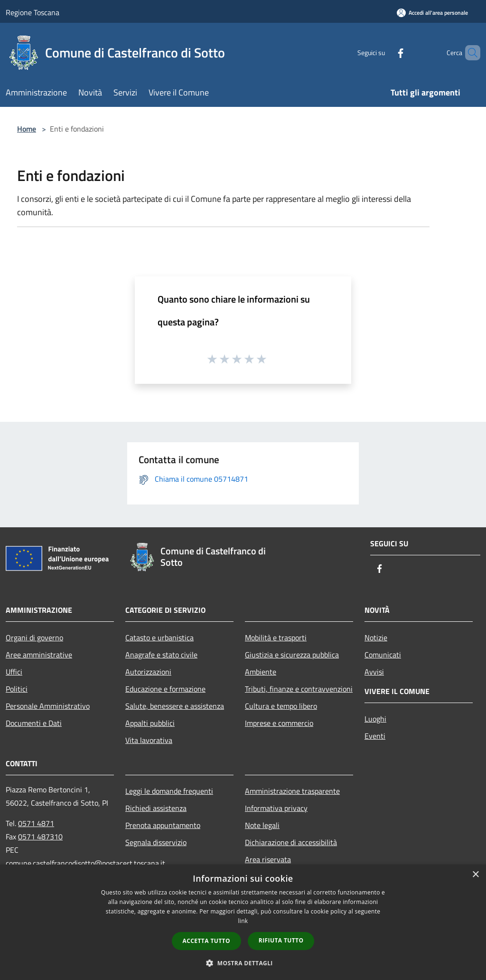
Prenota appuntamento (163, 825)
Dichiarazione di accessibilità (291, 842)
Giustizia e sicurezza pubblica (292, 655)
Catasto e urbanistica (159, 637)
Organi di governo (34, 637)
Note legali (262, 825)
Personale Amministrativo (48, 706)
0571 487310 (40, 837)
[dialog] (243, 922)
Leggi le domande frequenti (169, 791)
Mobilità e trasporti (276, 637)
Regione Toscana (33, 12)
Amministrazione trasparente (292, 791)
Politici (17, 689)
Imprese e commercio (279, 723)
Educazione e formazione (165, 689)
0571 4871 (36, 823)
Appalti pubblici (150, 723)
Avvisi (374, 672)
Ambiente (261, 672)
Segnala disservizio (156, 842)
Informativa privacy (276, 808)
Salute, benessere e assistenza (175, 706)
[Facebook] (384, 52)
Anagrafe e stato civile (161, 655)
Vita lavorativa (149, 740)
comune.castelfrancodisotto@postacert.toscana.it (85, 863)
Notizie (376, 637)
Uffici (14, 672)
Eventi (375, 736)
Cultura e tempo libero (281, 706)
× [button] (475, 875)
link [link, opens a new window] (243, 921)
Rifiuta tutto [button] (281, 940)
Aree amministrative (39, 655)
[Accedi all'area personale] (432, 13)
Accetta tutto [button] (206, 941)
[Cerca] (469, 53)
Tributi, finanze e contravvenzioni (299, 689)
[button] (243, 963)
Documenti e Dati (34, 723)
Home (27, 129)
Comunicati (383, 655)
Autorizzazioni (148, 672)
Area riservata (268, 859)
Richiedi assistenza (156, 808)
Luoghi (375, 719)
